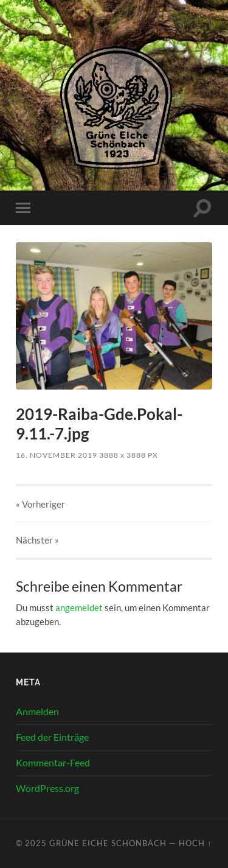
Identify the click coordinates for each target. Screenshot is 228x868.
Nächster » (37, 540)
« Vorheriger (40, 504)
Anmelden (37, 711)
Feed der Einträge (52, 737)
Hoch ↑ (195, 843)
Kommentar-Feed (53, 762)
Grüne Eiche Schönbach (108, 843)
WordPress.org (47, 788)
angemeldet (79, 607)
